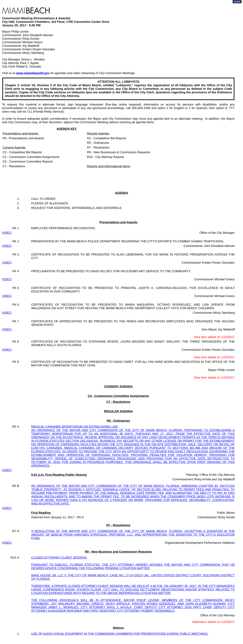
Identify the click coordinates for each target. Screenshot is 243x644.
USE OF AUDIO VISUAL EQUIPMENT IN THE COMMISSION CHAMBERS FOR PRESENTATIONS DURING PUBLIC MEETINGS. (120, 634)
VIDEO (7, 233)
